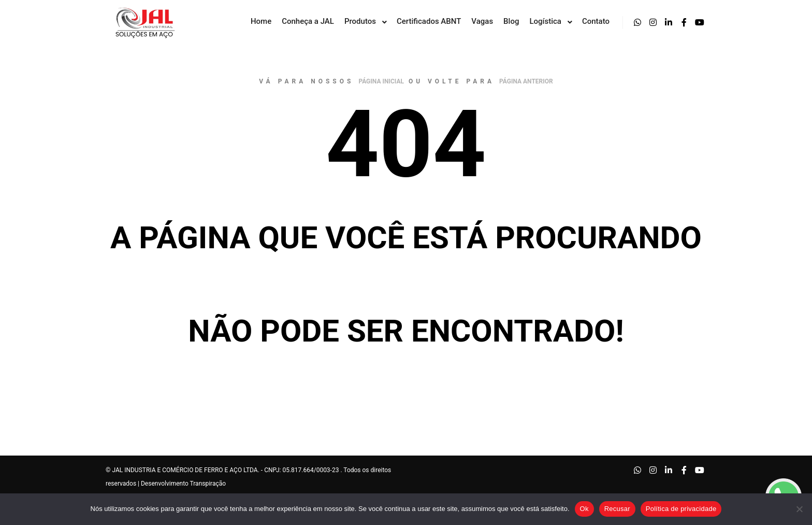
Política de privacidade (681, 509)
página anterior (526, 81)
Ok (584, 509)
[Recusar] (799, 509)
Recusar (617, 509)
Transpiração (208, 484)
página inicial (381, 81)
